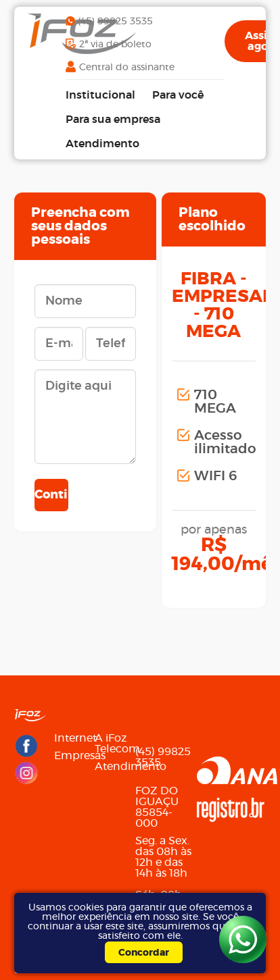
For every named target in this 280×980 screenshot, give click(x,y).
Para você (178, 95)
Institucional (100, 95)
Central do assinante (127, 68)
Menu (112, 716)
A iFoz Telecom (112, 744)
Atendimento (102, 144)
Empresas (72, 756)
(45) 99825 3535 (115, 22)
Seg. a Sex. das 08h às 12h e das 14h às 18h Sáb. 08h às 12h (163, 873)
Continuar (51, 495)
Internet (72, 738)
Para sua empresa (113, 120)
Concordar (144, 953)
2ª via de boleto (115, 45)
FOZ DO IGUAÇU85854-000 (157, 807)
